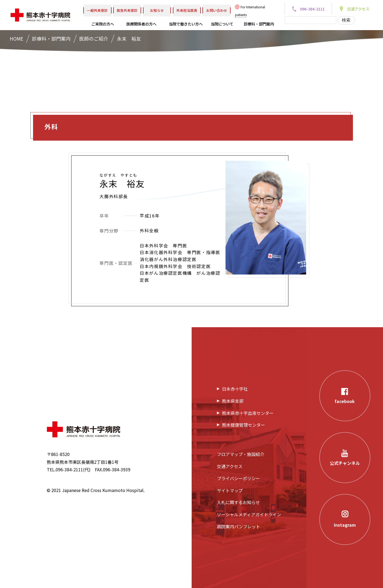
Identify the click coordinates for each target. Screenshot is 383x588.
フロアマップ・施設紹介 (241, 454)
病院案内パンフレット (239, 526)
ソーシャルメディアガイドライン (249, 514)
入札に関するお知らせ (238, 502)
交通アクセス (230, 466)
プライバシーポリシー (238, 478)
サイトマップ (230, 490)
